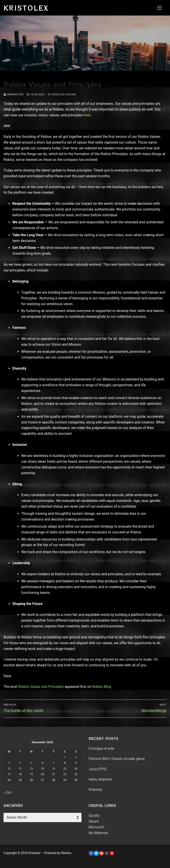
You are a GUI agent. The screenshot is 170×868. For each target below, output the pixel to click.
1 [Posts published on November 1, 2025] (65, 757)
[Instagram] (107, 853)
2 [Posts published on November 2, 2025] (76, 757)
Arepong (95, 789)
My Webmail (98, 833)
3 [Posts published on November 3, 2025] (9, 763)
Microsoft (96, 827)
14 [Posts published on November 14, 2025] (54, 769)
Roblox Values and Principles (41, 687)
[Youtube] (101, 853)
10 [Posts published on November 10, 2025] (9, 769)
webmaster (13, 94)
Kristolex (26, 8)
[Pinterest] (112, 853)
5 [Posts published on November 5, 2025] (31, 763)
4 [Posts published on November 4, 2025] (20, 763)
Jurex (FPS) (98, 769)
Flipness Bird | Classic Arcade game (117, 759)
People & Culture (62, 94)
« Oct (8, 793)
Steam (94, 821)
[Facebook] (91, 853)
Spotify (94, 816)
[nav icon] (159, 8)
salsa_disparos (100, 779)
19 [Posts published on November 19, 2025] (31, 774)
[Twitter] (96, 853)
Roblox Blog (101, 687)
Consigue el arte (101, 748)
